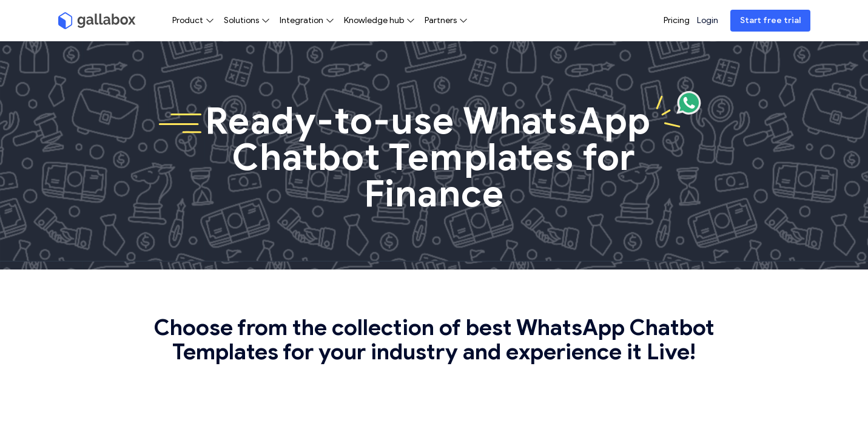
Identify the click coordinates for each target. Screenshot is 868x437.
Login (708, 20)
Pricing (677, 20)
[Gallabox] (97, 21)
